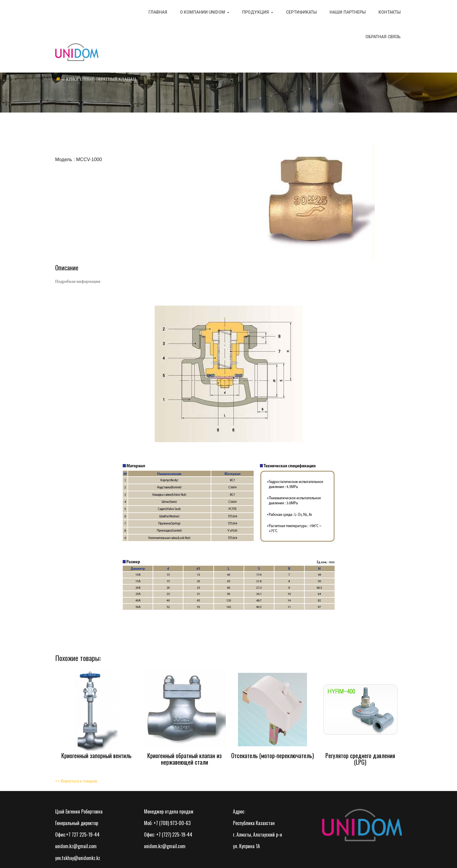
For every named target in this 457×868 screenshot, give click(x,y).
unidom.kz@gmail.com (76, 846)
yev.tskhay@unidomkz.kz (78, 858)
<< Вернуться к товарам (76, 781)
